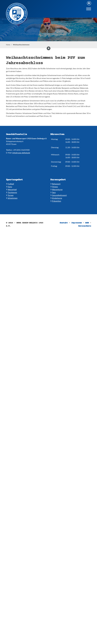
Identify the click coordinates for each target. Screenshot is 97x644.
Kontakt (64, 223)
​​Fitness (54, 187)
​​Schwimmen (12, 198)
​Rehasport (55, 184)
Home (8, 45)
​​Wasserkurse (56, 189)
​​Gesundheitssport (59, 195)
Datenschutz (85, 226)
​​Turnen (10, 195)
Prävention (56, 201)
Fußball (10, 184)
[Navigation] (89, 9)
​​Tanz (53, 192)
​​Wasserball (11, 189)
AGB (87, 223)
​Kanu (9, 187)
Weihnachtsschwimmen (21, 45)
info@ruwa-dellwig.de (21, 153)
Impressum (77, 223)
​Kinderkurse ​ (56, 198)
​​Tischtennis (12, 192)
